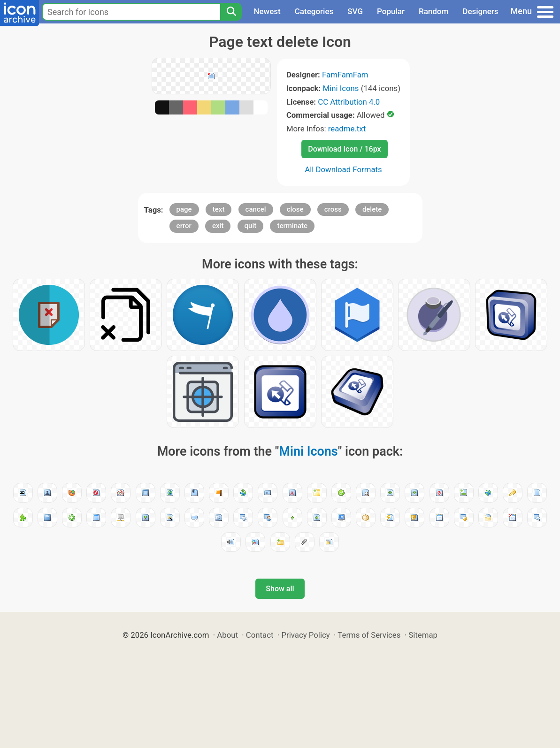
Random (433, 11)
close (295, 209)
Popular (391, 11)
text (219, 209)
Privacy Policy (305, 635)
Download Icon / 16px (344, 149)
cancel (256, 209)
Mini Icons (341, 88)
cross (333, 209)
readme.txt (347, 129)
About (227, 635)
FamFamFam (345, 75)
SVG (355, 11)
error (184, 226)
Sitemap (423, 635)
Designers (480, 11)
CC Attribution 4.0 (349, 102)
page (184, 209)
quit (251, 226)
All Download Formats (343, 169)
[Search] (231, 12)
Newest (267, 11)
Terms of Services (369, 635)
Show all (280, 589)
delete (372, 209)
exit (218, 226)
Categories (314, 11)
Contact (260, 635)
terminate (292, 226)
